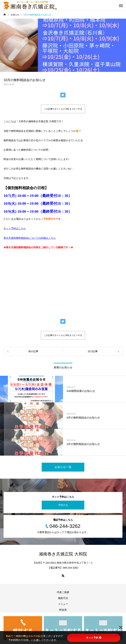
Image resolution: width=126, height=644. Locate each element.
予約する (63, 505)
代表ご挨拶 (63, 592)
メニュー (63, 604)
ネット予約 (94, 638)
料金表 (63, 610)
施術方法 (63, 598)
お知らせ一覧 (63, 467)
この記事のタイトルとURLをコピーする (63, 109)
